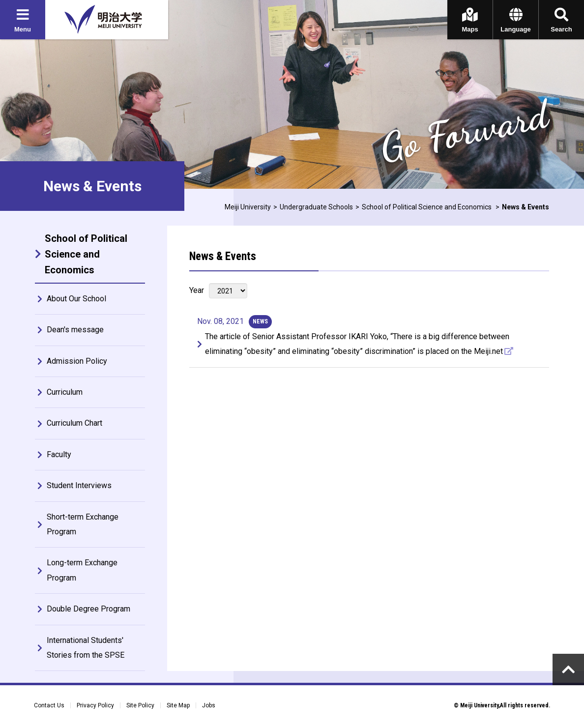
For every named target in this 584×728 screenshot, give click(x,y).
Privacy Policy (95, 705)
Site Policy (140, 705)
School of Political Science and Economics (427, 207)
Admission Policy (77, 361)
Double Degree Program (88, 609)
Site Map (178, 705)
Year (197, 290)
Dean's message (75, 330)
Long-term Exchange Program (82, 570)
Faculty (59, 454)
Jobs (209, 705)
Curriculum (65, 392)
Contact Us (49, 705)
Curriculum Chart (74, 423)
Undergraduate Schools (316, 207)
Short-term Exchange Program (83, 524)
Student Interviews (79, 485)
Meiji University (248, 207)
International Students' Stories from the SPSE (86, 648)
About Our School (76, 299)
